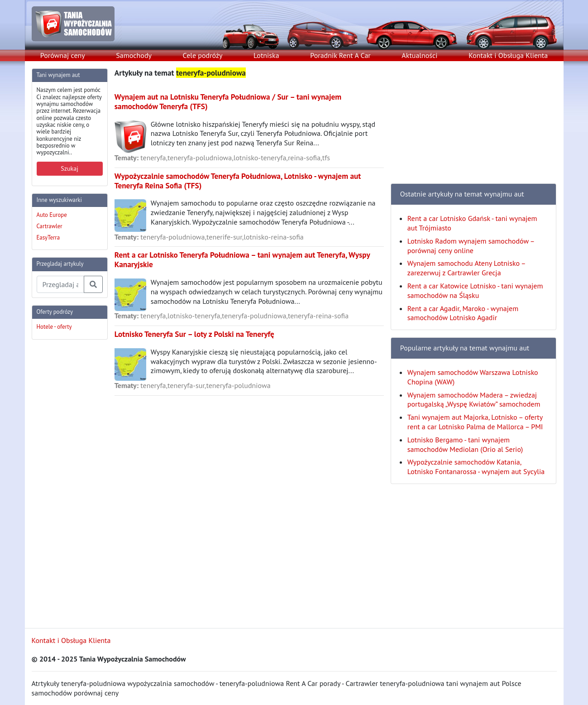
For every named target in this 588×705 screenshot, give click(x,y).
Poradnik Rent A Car (340, 55)
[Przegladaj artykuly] (60, 284)
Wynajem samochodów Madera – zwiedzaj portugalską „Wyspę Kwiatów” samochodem (474, 400)
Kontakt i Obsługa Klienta (508, 55)
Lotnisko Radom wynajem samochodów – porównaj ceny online (471, 246)
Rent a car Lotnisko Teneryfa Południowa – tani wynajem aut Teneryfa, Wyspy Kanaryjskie (242, 259)
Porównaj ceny (63, 55)
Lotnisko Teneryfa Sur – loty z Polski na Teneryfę (194, 334)
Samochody (134, 55)
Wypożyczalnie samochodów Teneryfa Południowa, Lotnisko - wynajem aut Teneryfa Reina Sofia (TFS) (238, 181)
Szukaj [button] (69, 168)
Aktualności (419, 55)
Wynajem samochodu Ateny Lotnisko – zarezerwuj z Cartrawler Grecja (466, 268)
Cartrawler (50, 226)
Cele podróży (203, 55)
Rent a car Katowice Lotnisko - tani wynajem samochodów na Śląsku (475, 290)
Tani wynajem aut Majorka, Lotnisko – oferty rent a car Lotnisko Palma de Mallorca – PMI (475, 422)
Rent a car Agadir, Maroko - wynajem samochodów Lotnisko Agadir (463, 313)
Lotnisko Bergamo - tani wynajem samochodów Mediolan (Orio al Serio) (465, 444)
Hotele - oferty (54, 327)
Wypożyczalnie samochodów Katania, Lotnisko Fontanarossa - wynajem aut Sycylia (476, 467)
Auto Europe (52, 215)
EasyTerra (48, 237)
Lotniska (266, 55)
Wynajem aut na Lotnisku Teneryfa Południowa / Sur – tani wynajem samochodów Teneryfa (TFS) (228, 101)
